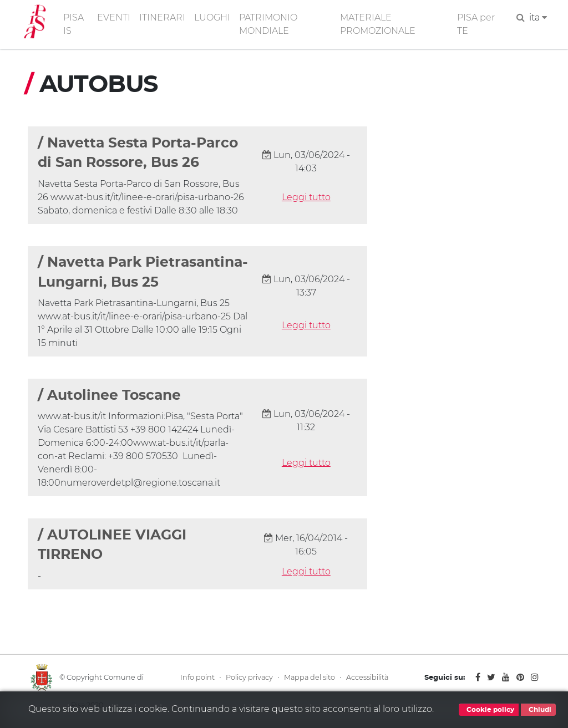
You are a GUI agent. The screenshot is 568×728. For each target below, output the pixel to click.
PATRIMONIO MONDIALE (268, 24)
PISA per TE (476, 24)
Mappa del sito (310, 677)
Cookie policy (489, 710)
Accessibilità (367, 677)
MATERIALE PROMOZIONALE (378, 24)
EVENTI (114, 17)
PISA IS (73, 24)
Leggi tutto (306, 197)
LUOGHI (212, 17)
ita (538, 17)
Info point (197, 677)
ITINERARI (162, 17)
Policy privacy (249, 677)
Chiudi (538, 710)
